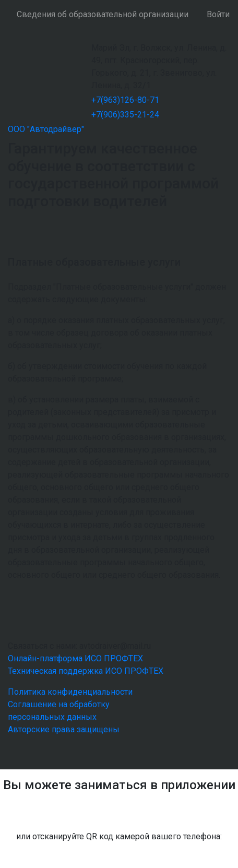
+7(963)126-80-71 (125, 100)
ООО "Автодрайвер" (46, 129)
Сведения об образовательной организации (103, 14)
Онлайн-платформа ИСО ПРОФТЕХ (75, 658)
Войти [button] (218, 14)
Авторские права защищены (64, 729)
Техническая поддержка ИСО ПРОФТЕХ (86, 671)
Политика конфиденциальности (70, 692)
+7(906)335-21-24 (125, 115)
